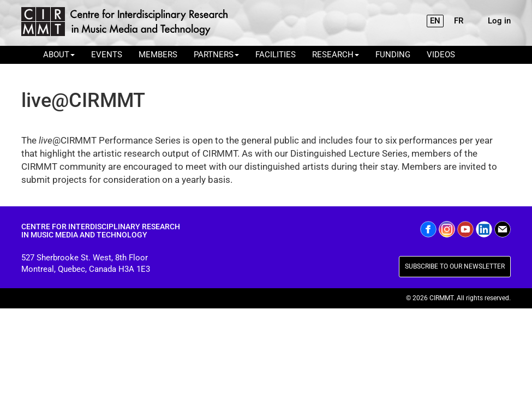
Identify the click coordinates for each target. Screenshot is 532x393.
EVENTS (107, 55)
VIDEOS (441, 55)
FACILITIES (276, 55)
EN (435, 21)
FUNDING (393, 55)
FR (459, 21)
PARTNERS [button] (216, 55)
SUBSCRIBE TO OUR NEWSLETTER (455, 266)
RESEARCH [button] (336, 55)
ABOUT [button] (59, 55)
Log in (499, 21)
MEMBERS (158, 55)
